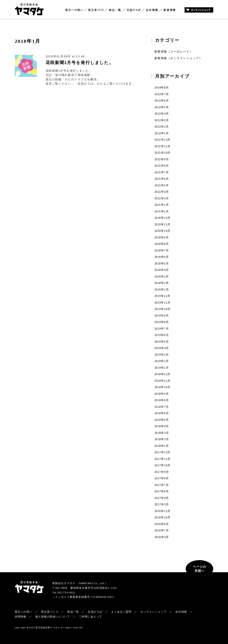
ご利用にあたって (91, 617)
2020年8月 (162, 244)
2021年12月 (163, 140)
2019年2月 (162, 361)
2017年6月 (162, 491)
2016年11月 (163, 511)
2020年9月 (162, 237)
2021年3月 (162, 198)
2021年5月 (162, 185)
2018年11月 (163, 381)
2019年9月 (162, 316)
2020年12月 (163, 218)
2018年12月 (163, 374)
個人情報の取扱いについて (53, 617)
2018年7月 (162, 407)
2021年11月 (163, 146)
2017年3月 (162, 504)
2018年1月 (162, 446)
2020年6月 (162, 257)
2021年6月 (162, 179)
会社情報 (152, 10)
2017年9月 (162, 472)
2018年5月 (162, 420)
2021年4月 (162, 192)
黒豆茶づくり (96, 10)
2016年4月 (162, 537)
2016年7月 (162, 530)
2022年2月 (162, 127)
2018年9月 (162, 394)
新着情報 (169, 10)
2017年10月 (163, 465)
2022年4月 (162, 114)
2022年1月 (162, 133)
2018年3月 (162, 433)
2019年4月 (162, 348)
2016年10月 (163, 517)
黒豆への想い (74, 10)
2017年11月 (163, 459)
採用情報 (21, 617)
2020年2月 (162, 283)
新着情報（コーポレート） (174, 52)
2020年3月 (162, 277)
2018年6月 (162, 413)
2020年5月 (162, 263)
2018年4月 (162, 426)
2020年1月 (162, 290)
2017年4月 (162, 498)
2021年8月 (162, 166)
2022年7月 (162, 94)
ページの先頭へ (199, 569)
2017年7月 (162, 485)
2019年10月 (163, 309)
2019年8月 (162, 322)
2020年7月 (162, 250)
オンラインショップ (199, 10)
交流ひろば (134, 10)
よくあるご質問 (121, 612)
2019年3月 (162, 355)
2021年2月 (162, 205)
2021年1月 (162, 211)
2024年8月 (162, 88)
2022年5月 (162, 107)
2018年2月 (162, 439)
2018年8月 (162, 400)
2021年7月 (162, 172)
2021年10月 (163, 153)
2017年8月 (162, 478)
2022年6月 (162, 101)
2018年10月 (163, 387)
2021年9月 (162, 159)
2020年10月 (163, 231)
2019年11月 (163, 303)
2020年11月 (163, 224)
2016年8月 (162, 524)
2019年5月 (162, 342)
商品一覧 (115, 10)
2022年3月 (162, 120)
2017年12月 (163, 452)
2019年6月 (162, 335)
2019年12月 (163, 296)
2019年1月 (162, 368)
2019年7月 (162, 329)
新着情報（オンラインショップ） (178, 58)
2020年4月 (162, 270)
